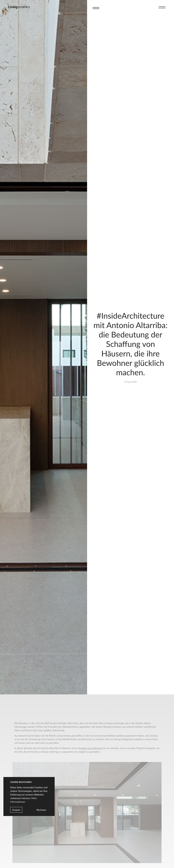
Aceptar (16, 810)
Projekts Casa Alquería (90, 752)
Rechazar (41, 810)
